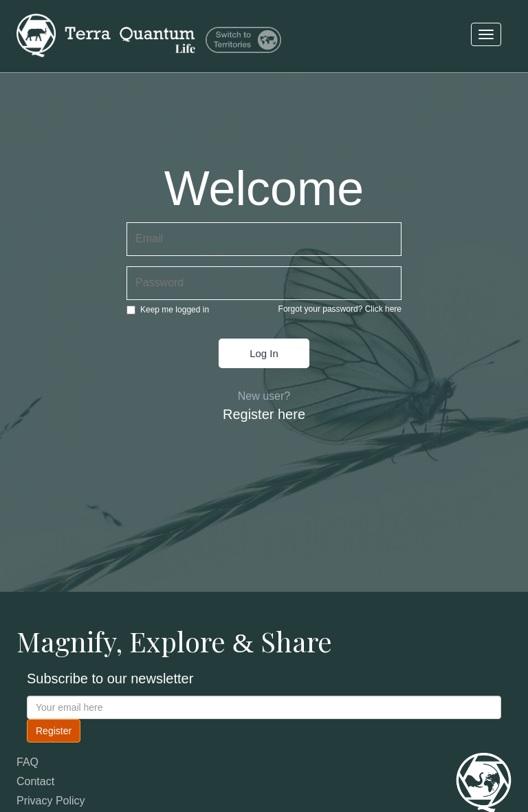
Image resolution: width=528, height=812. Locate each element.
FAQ (27, 762)
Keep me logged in (168, 310)
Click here (383, 309)
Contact (35, 781)
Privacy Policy (51, 801)
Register (54, 731)
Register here (264, 414)
